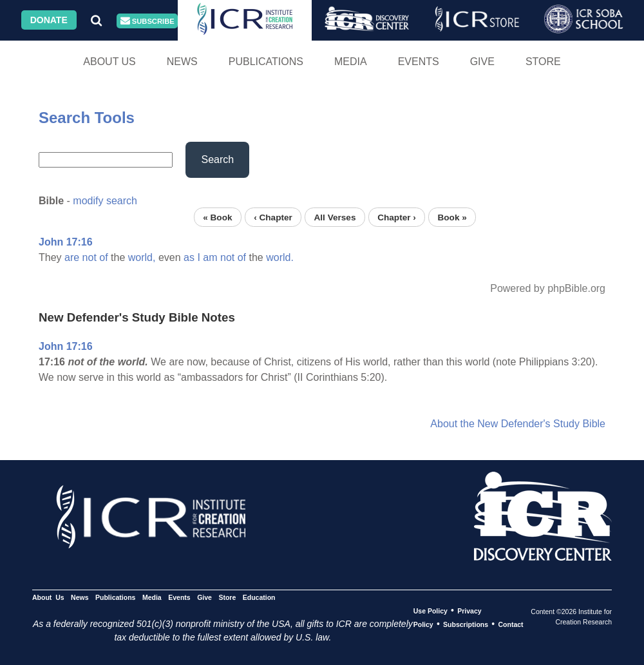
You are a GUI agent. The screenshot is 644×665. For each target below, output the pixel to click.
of (103, 257)
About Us (109, 62)
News (182, 62)
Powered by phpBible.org (548, 288)
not (90, 257)
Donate (49, 20)
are (72, 257)
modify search (105, 201)
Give (482, 62)
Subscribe (147, 21)
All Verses (335, 217)
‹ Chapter (273, 217)
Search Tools (87, 118)
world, (142, 257)
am (210, 257)
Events (419, 62)
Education (259, 597)
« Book (217, 217)
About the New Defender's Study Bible (518, 424)
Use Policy (431, 611)
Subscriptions (466, 624)
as (189, 257)
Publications (266, 62)
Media (351, 62)
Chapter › (397, 217)
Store (543, 62)
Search (217, 159)
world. (280, 257)
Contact (511, 624)
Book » (452, 217)
